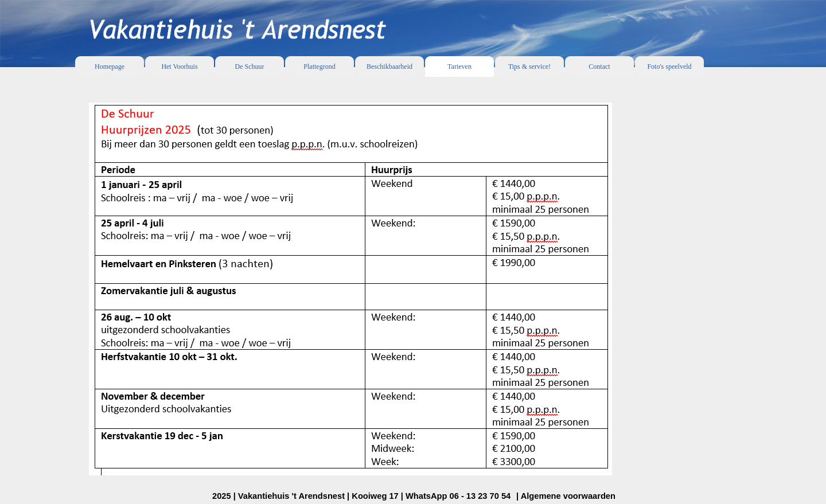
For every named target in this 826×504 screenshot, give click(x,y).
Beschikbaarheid (389, 67)
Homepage (110, 67)
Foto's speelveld (669, 67)
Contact (599, 67)
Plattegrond (319, 67)
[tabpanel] (413, 284)
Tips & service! (529, 67)
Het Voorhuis (179, 67)
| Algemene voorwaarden (566, 496)
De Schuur (250, 67)
